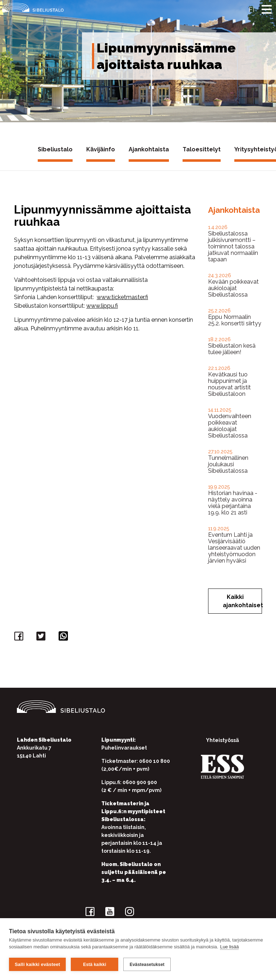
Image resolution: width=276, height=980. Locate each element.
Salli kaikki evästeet (37, 964)
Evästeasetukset (147, 965)
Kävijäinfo (101, 149)
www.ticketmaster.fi (122, 297)
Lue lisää (229, 947)
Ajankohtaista (149, 149)
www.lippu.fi (102, 306)
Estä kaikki (95, 965)
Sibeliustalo (55, 149)
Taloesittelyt (202, 149)
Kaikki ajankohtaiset (242, 601)
